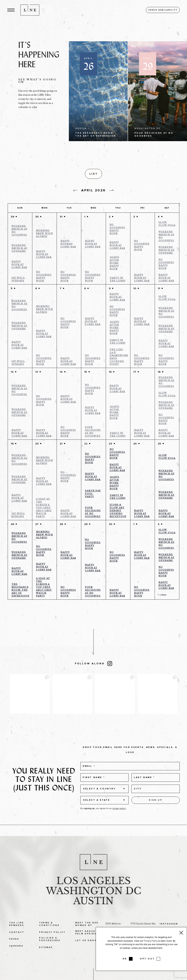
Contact (17, 942)
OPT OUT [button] (147, 959)
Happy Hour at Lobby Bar (19, 265)
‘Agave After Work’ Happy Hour (114, 264)
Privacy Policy (52, 942)
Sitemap (46, 957)
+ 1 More (162, 596)
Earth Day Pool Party (93, 495)
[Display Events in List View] (132, 174)
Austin (93, 911)
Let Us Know (86, 951)
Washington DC (93, 901)
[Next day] (112, 191)
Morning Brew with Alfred (44, 234)
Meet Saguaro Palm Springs (88, 942)
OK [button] (125, 959)
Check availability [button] (163, 10)
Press (14, 949)
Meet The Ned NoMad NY (87, 934)
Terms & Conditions (49, 934)
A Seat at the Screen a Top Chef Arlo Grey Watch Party (44, 509)
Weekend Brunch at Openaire (20, 249)
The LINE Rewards (17, 934)
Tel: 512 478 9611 (115, 971)
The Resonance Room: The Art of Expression (20, 591)
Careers (16, 956)
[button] (11, 10)
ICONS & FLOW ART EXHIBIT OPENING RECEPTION (118, 512)
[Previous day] (75, 192)
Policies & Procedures (50, 949)
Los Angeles (94, 891)
